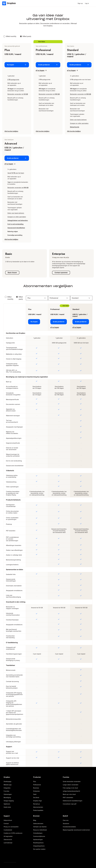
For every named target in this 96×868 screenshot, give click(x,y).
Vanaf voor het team (16, 173)
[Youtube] (13, 857)
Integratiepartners (39, 846)
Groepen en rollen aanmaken (79, 123)
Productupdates (38, 810)
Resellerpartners (38, 843)
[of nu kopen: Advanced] (10, 164)
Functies (6, 791)
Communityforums (39, 836)
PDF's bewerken (68, 798)
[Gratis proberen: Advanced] (17, 158)
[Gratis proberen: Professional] (48, 65)
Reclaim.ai (36, 804)
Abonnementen (38, 807)
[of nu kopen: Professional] (41, 70)
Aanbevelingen (38, 840)
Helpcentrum (8, 820)
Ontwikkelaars (38, 833)
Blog (35, 820)
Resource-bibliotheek (40, 830)
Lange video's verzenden (71, 785)
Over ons (66, 820)
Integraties (7, 788)
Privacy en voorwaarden (11, 827)
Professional (37, 785)
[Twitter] (5, 857)
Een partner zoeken (39, 849)
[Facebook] (9, 857)
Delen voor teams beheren (78, 120)
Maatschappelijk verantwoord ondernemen (76, 830)
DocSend (36, 798)
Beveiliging (7, 798)
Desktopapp (7, 781)
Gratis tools (7, 807)
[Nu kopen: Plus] (17, 65)
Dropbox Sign (38, 801)
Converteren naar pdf (70, 804)
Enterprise (36, 791)
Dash (35, 794)
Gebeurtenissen (38, 823)
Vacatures (66, 823)
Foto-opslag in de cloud (70, 788)
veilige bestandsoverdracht (71, 791)
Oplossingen (8, 794)
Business (36, 788)
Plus (35, 781)
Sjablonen (7, 804)
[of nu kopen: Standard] (73, 70)
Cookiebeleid (8, 830)
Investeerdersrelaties (69, 827)
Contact (6, 823)
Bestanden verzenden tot (18, 94)
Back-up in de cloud (69, 794)
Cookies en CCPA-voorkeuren (13, 833)
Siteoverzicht (8, 840)
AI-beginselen (8, 836)
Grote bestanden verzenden (72, 781)
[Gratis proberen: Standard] (79, 65)
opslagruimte (13, 80)
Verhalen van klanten (40, 827)
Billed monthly (10, 36)
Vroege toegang (9, 801)
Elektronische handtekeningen (73, 801)
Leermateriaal (8, 843)
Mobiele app (8, 785)
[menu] (92, 3)
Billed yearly (26, 36)
